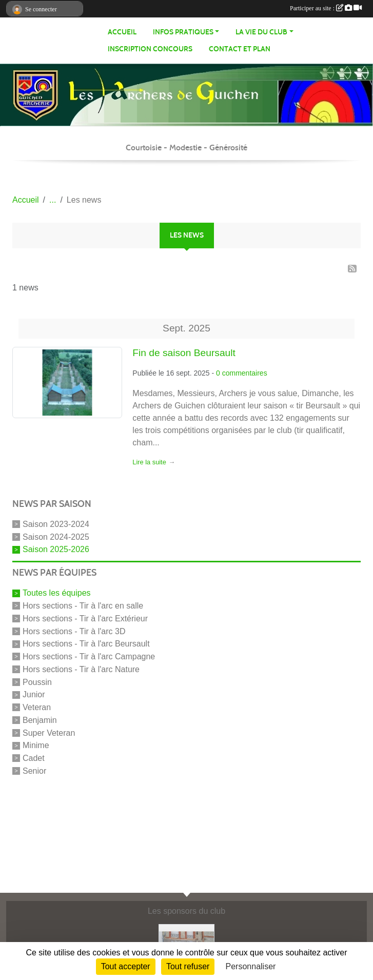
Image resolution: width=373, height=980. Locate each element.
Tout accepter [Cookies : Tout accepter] (126, 966)
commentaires (245, 373)
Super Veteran (49, 732)
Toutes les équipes (57, 593)
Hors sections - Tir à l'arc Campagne (89, 656)
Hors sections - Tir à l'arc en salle (83, 606)
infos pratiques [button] (183, 32)
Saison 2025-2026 (56, 549)
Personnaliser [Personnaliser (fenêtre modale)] (251, 966)
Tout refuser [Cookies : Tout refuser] (188, 966)
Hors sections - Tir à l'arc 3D (74, 631)
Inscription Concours (150, 49)
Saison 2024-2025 (56, 536)
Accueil (122, 32)
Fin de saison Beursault (184, 353)
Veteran (37, 707)
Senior (34, 771)
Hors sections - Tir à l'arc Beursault (86, 644)
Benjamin (40, 720)
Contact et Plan (240, 49)
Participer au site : (326, 8)
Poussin (37, 682)
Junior (34, 694)
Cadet (34, 758)
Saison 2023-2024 (56, 524)
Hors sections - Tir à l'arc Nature (81, 669)
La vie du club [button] (261, 32)
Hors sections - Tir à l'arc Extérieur (85, 619)
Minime (36, 745)
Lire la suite (149, 462)
